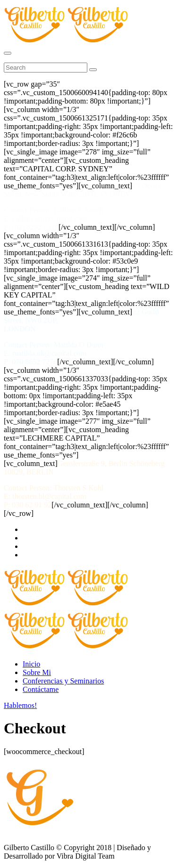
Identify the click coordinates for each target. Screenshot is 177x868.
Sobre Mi (37, 672)
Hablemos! (20, 705)
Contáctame (41, 689)
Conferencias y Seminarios (63, 681)
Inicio (31, 664)
